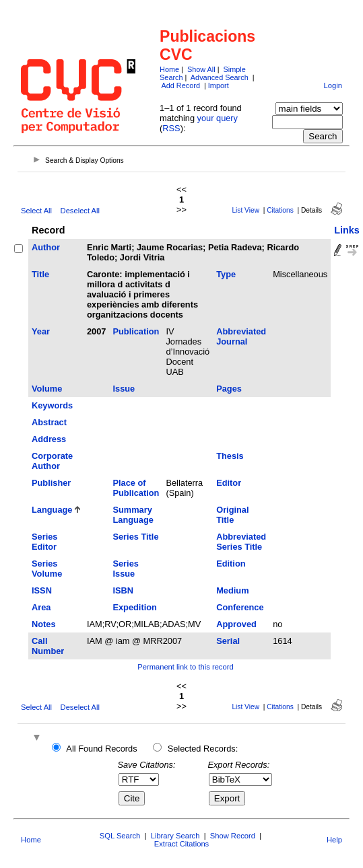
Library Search (175, 836)
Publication (136, 331)
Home (169, 69)
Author (46, 247)
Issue (124, 389)
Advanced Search (220, 77)
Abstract (49, 422)
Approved (236, 624)
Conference (240, 607)
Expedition (134, 607)
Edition (231, 564)
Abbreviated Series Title (241, 542)
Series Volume (47, 569)
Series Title (135, 537)
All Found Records (101, 749)
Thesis (230, 456)
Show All (201, 69)
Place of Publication (136, 488)
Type (226, 274)
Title (40, 274)
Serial (228, 641)
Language (52, 510)
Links (347, 230)
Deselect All (80, 211)
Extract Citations (181, 844)
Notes (44, 624)
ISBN (123, 590)
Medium (232, 590)
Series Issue (125, 569)
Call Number (48, 646)
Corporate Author (52, 461)
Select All (36, 211)
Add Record (181, 85)
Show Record (233, 836)
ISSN (42, 590)
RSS (171, 128)
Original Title (232, 515)
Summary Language (133, 515)
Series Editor (44, 542)
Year (41, 331)
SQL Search (120, 836)
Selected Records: (203, 749)
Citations (280, 210)
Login (333, 85)
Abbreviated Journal (241, 336)
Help (334, 840)
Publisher (51, 483)
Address (49, 439)
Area (41, 607)
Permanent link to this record (185, 667)
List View (245, 210)
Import (219, 85)
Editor (229, 483)
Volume (47, 389)
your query (218, 118)
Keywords (52, 405)
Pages (229, 389)
